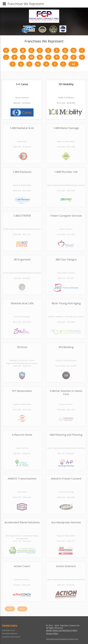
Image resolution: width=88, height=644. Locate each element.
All (73, 64)
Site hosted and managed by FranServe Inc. (62, 639)
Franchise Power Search (11, 637)
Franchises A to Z (9, 630)
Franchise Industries (10, 634)
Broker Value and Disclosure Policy (62, 630)
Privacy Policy (52, 633)
